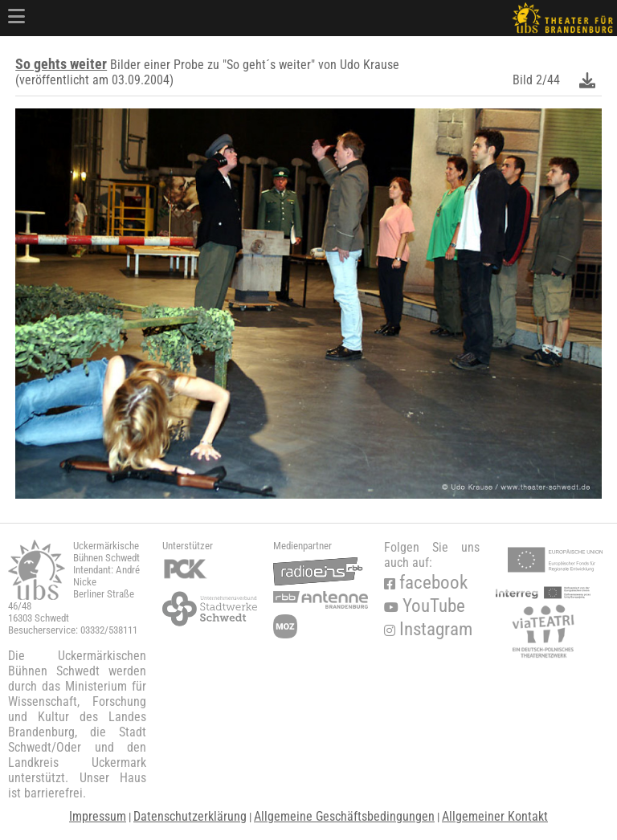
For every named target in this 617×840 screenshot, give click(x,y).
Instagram (428, 629)
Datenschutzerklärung (190, 816)
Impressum (98, 816)
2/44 (548, 80)
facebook (426, 583)
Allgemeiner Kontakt (495, 816)
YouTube (425, 606)
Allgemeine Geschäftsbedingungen (344, 816)
